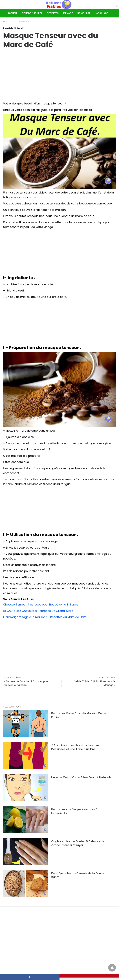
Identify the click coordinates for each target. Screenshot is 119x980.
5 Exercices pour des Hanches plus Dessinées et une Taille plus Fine (75, 747)
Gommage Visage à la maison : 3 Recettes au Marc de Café (45, 617)
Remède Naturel (32, 13)
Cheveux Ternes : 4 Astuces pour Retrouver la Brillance (41, 604)
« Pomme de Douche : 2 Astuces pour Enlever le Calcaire (26, 683)
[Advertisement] (59, 253)
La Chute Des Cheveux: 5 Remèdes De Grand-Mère (38, 611)
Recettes (53, 13)
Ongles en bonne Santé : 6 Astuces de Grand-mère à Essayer (78, 843)
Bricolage (84, 13)
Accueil (12, 13)
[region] (59, 74)
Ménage (68, 13)
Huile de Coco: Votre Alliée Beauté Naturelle (81, 777)
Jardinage (102, 13)
